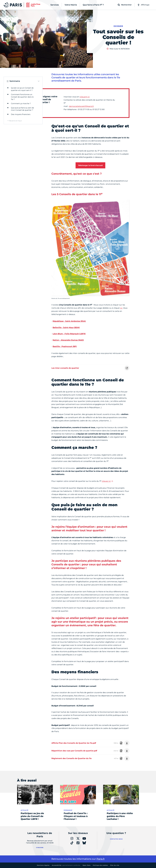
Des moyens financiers (21, 114)
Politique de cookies (100, 865)
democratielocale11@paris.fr (81, 106)
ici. (121, 308)
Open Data (87, 865)
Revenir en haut (15, 121)
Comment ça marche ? (21, 103)
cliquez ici (106, 481)
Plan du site (115, 865)
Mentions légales (43, 865)
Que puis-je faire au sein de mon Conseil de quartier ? (22, 109)
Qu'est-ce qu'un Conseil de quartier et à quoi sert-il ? (22, 89)
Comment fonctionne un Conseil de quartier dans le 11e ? (22, 97)
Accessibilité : (66, 865)
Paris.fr (101, 859)
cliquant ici (85, 97)
